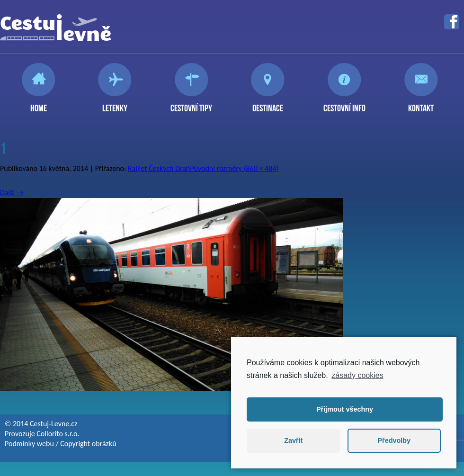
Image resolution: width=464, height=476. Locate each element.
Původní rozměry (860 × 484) (234, 168)
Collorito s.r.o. (58, 434)
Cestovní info (344, 104)
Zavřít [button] (293, 440)
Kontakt (421, 104)
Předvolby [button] (394, 440)
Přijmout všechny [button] (345, 409)
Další (12, 193)
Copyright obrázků (88, 444)
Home (39, 104)
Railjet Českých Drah (159, 168)
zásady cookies (357, 375)
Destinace (268, 104)
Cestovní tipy (191, 104)
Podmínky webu (29, 444)
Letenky (115, 104)
